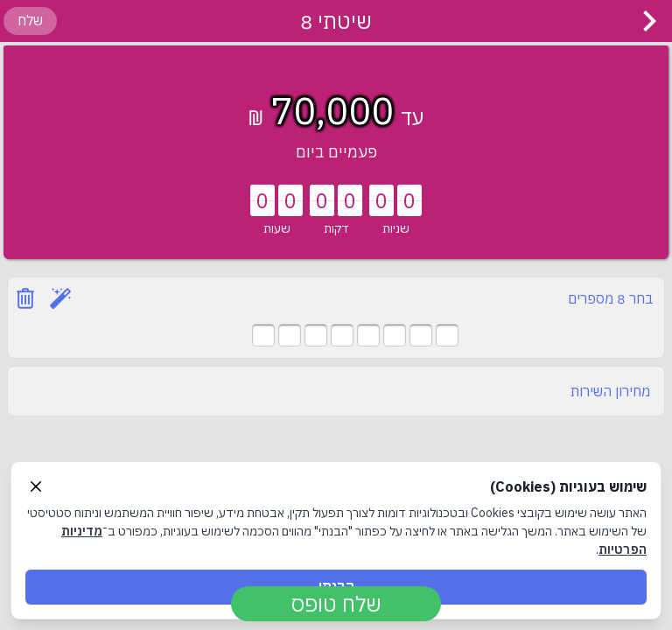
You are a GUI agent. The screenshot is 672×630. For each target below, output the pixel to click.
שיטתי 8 (336, 21)
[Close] (36, 486)
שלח (30, 20)
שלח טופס (336, 604)
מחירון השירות (610, 391)
